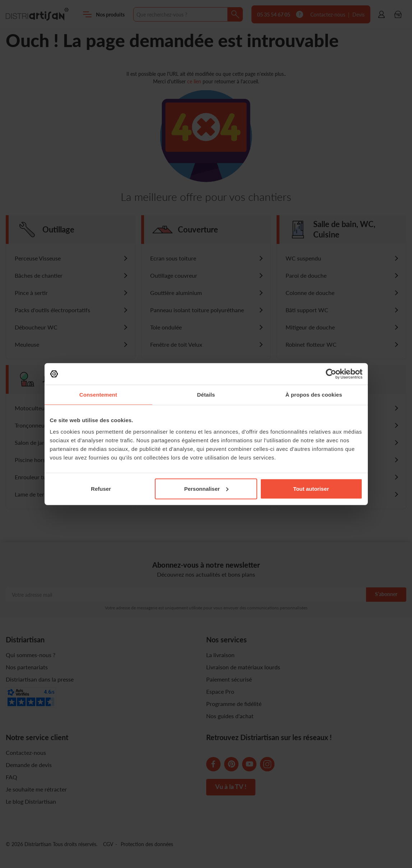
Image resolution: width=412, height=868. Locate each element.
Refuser (101, 488)
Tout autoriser (311, 488)
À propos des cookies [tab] (314, 395)
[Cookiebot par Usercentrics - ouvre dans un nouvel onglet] (331, 374)
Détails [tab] (206, 395)
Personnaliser (206, 488)
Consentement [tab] (98, 395)
